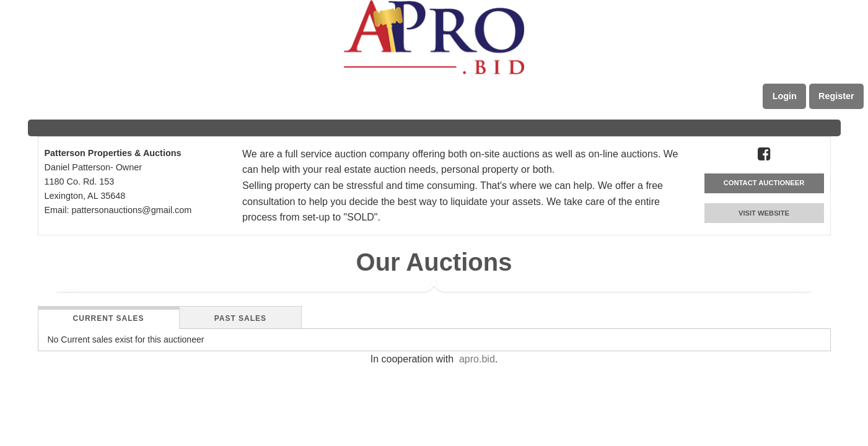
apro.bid (477, 359)
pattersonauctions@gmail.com (131, 210)
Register (836, 96)
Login (785, 96)
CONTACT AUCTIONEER (764, 183)
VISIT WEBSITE (764, 213)
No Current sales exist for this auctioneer (126, 339)
